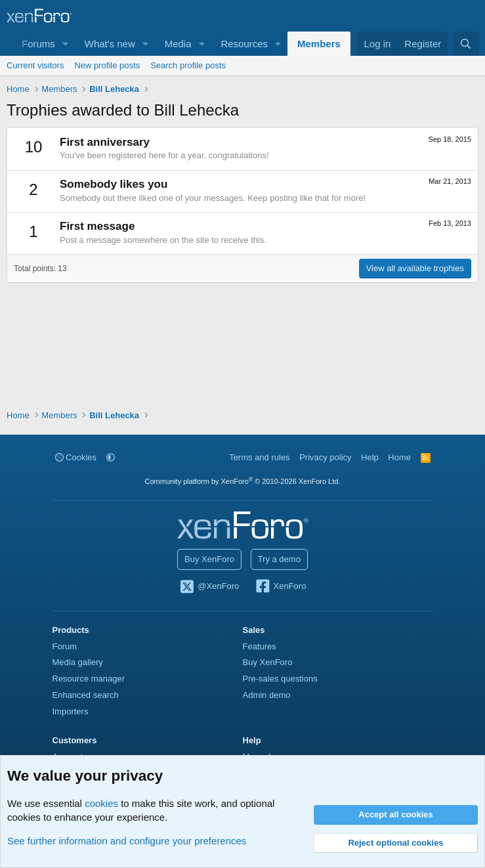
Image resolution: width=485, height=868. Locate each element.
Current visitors (35, 65)
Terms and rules (259, 457)
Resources (244, 44)
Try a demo (279, 559)
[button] (66, 44)
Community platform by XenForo (243, 481)
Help (370, 457)
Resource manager (89, 679)
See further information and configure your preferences (127, 841)
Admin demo (267, 695)
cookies (101, 803)
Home (399, 457)
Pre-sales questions (280, 679)
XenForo (281, 587)
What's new (110, 44)
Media (178, 44)
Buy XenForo (209, 559)
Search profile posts (188, 65)
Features (260, 646)
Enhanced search (86, 695)
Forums (38, 44)
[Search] (466, 44)
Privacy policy (325, 457)
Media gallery (78, 662)
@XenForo (209, 587)
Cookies (76, 457)
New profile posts (107, 65)
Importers (71, 711)
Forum (65, 646)
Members (319, 44)
